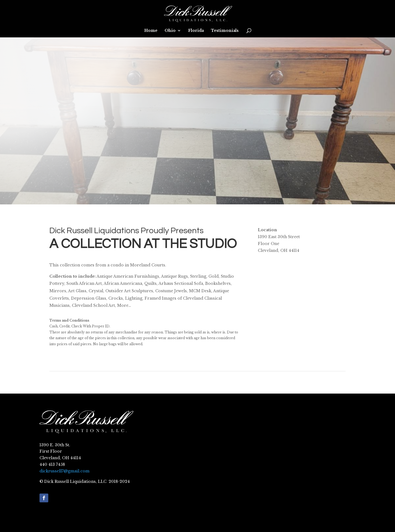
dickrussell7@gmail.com (64, 471)
